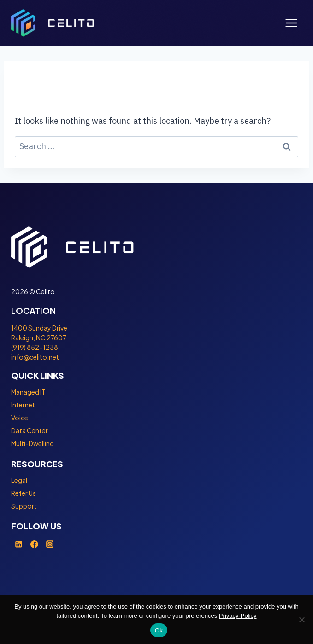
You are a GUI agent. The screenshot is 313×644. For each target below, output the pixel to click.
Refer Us (24, 493)
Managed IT (28, 392)
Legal (19, 480)
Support (24, 506)
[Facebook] (35, 544)
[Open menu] (291, 23)
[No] (301, 620)
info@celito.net (35, 357)
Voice (20, 418)
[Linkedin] (19, 544)
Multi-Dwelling (32, 443)
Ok (159, 630)
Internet (23, 405)
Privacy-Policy (238, 616)
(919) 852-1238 (35, 347)
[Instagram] (50, 544)
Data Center (30, 430)
